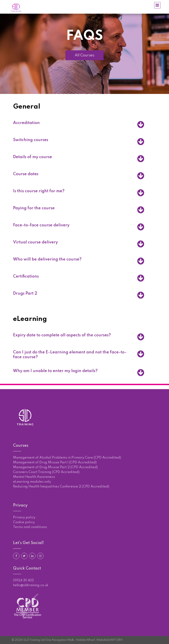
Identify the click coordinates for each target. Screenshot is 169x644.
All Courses (84, 55)
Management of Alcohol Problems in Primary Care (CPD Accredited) (67, 458)
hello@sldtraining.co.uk (31, 585)
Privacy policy (24, 517)
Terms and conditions (30, 527)
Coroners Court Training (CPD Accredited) (46, 472)
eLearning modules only (32, 482)
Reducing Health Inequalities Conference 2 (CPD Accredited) (61, 487)
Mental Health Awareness (34, 477)
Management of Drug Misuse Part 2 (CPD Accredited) (55, 467)
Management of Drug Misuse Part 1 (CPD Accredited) (55, 462)
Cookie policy (24, 522)
